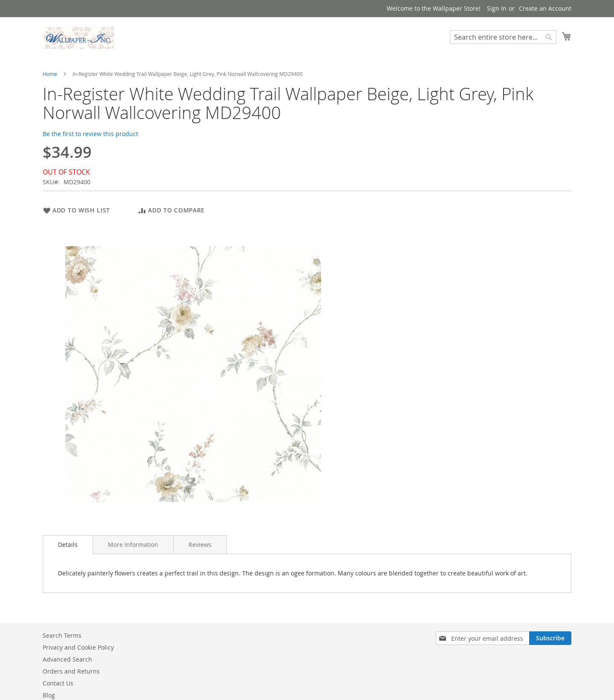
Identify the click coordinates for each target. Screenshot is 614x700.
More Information (133, 545)
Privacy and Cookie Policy (78, 647)
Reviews (200, 545)
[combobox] (503, 37)
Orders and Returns (71, 671)
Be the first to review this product (90, 134)
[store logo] (79, 38)
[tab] (68, 545)
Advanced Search (67, 659)
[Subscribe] (550, 638)
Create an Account (545, 8)
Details (68, 545)
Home (50, 74)
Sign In (497, 8)
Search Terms (62, 635)
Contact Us (58, 683)
